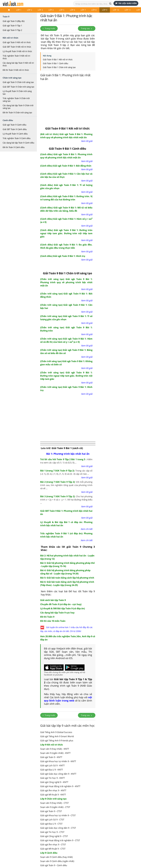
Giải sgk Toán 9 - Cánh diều (54, 865)
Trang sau (87, 28)
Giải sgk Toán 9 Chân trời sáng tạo (18, 82)
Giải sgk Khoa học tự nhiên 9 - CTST (58, 815)
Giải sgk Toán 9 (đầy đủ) (14, 21)
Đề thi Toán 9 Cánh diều (14, 147)
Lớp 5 (62, 10)
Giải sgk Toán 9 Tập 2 (12, 30)
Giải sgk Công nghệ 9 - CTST (54, 836)
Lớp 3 (40, 10)
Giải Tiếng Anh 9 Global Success (56, 732)
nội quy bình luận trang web (68, 699)
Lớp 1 (19, 10)
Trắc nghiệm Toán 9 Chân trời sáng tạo (16, 100)
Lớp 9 (105, 10)
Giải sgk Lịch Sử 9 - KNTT (52, 765)
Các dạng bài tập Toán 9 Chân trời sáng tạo (18, 107)
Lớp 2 (30, 10)
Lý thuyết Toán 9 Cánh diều (15, 134)
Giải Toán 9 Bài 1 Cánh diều (56, 63)
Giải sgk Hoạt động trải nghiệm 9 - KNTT (60, 786)
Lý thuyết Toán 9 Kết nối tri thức (17, 51)
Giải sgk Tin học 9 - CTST (52, 832)
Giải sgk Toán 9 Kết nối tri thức (17, 42)
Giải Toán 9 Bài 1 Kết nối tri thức (58, 59)
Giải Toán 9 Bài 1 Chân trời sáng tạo (59, 67)
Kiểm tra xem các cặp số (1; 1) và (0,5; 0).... (66, 461)
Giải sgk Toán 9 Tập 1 (12, 25)
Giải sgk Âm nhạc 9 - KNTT (53, 790)
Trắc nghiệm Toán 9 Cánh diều (17, 138)
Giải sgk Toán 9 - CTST (51, 811)
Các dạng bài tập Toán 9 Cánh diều (18, 143)
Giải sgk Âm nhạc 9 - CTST (53, 845)
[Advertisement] (90, 103)
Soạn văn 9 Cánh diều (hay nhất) (56, 857)
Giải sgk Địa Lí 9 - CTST (51, 824)
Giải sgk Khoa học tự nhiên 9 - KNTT (58, 761)
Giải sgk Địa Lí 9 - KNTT (52, 770)
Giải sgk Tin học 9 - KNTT (53, 778)
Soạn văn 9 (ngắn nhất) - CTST (55, 807)
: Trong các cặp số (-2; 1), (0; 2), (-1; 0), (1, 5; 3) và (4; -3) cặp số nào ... (66, 472)
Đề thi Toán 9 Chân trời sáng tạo (17, 112)
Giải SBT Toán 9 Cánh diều (15, 129)
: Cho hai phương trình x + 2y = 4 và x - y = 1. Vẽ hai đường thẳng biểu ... (66, 500)
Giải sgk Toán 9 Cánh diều (14, 125)
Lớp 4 (51, 10)
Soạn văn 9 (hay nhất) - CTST (54, 803)
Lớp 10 (116, 10)
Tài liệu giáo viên (126, 3)
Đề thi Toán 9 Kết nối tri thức (16, 70)
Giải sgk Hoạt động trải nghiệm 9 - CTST (60, 840)
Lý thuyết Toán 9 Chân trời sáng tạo (17, 92)
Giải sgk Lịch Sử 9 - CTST (52, 820)
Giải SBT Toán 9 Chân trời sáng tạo (18, 87)
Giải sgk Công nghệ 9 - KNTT (54, 782)
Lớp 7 (83, 10)
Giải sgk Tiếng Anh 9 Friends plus (57, 741)
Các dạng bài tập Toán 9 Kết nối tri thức (18, 64)
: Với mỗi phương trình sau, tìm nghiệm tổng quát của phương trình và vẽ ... (66, 485)
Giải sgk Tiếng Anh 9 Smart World (57, 736)
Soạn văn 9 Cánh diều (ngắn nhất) (57, 861)
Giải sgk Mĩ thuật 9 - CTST (53, 849)
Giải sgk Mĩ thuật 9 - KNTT (53, 795)
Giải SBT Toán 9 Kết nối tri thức (17, 47)
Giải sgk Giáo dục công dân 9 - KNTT (58, 774)
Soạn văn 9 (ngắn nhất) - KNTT (55, 753)
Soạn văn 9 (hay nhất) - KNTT (55, 749)
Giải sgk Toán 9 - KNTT (51, 757)
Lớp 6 (72, 10)
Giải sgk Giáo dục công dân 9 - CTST (58, 828)
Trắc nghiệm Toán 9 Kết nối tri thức (16, 57)
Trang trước (49, 28)
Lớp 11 (128, 10)
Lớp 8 (94, 10)
